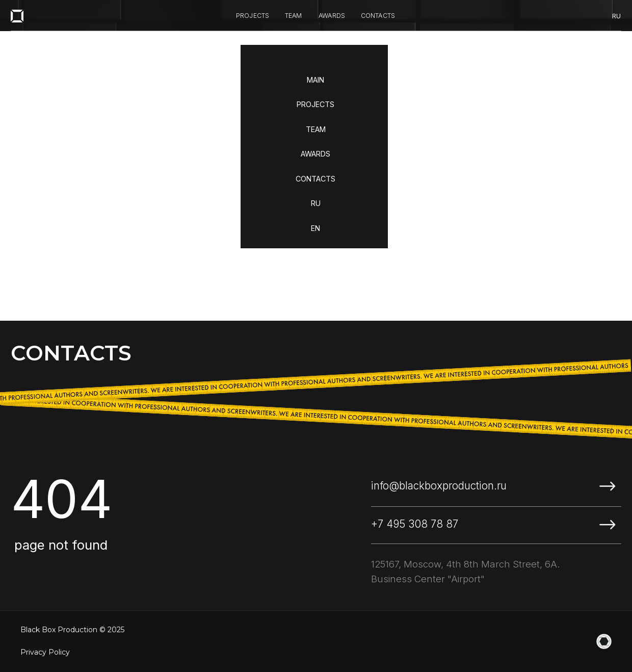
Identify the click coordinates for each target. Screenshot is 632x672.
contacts (378, 16)
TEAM (316, 129)
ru (616, 16)
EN (315, 228)
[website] (604, 641)
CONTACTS (315, 179)
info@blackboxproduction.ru (439, 486)
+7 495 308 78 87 (415, 524)
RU (316, 203)
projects (253, 16)
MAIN (315, 80)
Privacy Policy (45, 652)
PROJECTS (315, 104)
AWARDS (315, 154)
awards (332, 16)
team (294, 16)
